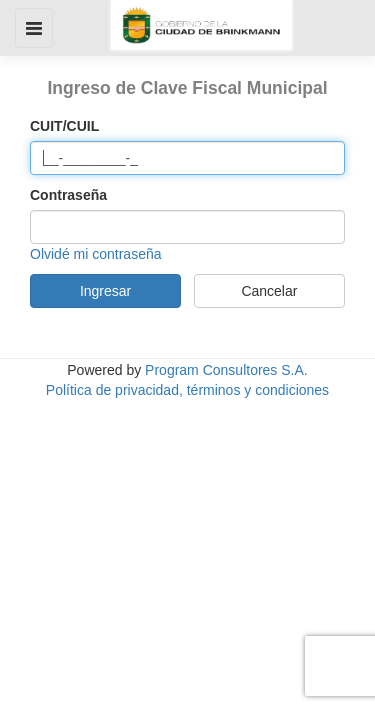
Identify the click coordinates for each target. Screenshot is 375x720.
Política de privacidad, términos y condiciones (187, 390)
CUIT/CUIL (64, 126)
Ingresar (105, 291)
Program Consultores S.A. (226, 370)
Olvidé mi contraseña (96, 254)
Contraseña (68, 195)
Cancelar (269, 291)
